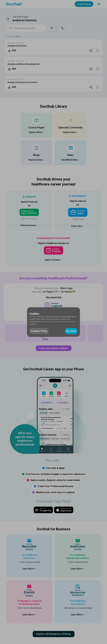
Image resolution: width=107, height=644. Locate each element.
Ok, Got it (71, 331)
